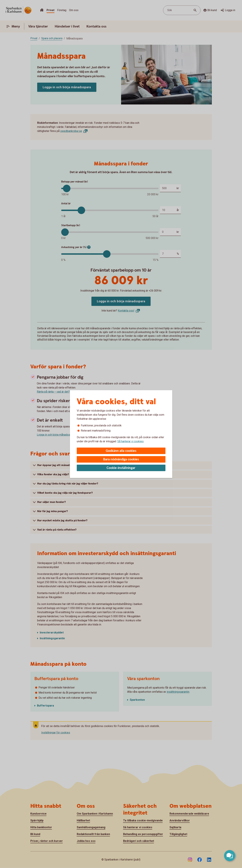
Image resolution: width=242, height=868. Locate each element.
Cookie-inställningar (121, 468)
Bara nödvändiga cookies (121, 459)
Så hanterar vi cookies (130, 441)
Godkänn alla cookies (121, 451)
